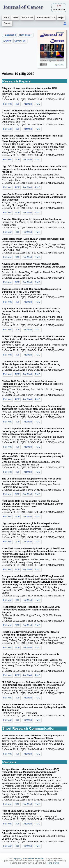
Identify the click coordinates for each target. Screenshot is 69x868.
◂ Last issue (9, 35)
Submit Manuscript (46, 18)
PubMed (27, 104)
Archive (7, 41)
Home (6, 18)
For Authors (27, 18)
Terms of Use (53, 863)
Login (61, 18)
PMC (38, 104)
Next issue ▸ (26, 35)
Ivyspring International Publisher (29, 858)
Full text (7, 104)
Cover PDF (20, 41)
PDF (17, 104)
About (16, 18)
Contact (7, 23)
